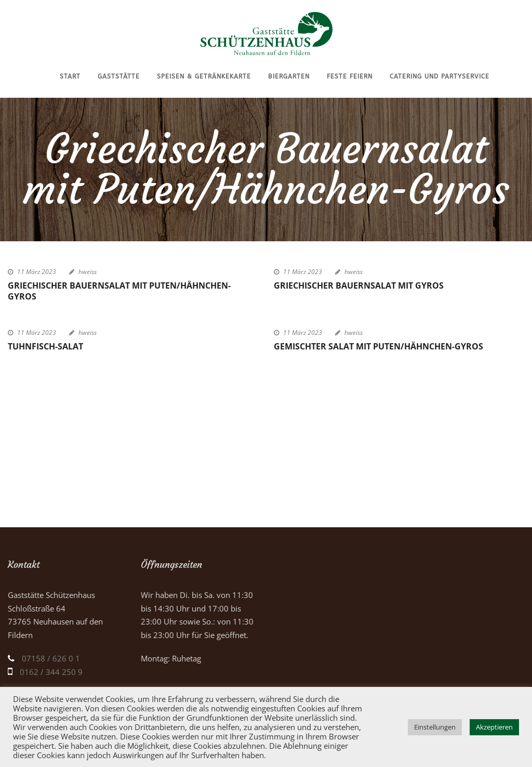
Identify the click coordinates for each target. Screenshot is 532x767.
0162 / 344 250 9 (51, 672)
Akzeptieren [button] (494, 727)
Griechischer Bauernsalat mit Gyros (359, 285)
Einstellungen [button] (435, 727)
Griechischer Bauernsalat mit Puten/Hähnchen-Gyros (119, 291)
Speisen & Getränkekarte (204, 76)
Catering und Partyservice (440, 76)
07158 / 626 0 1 (51, 658)
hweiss (88, 272)
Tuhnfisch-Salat (45, 346)
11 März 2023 (37, 272)
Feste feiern (350, 76)
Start (70, 76)
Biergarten (289, 76)
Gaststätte (119, 76)
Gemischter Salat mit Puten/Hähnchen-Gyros (378, 346)
